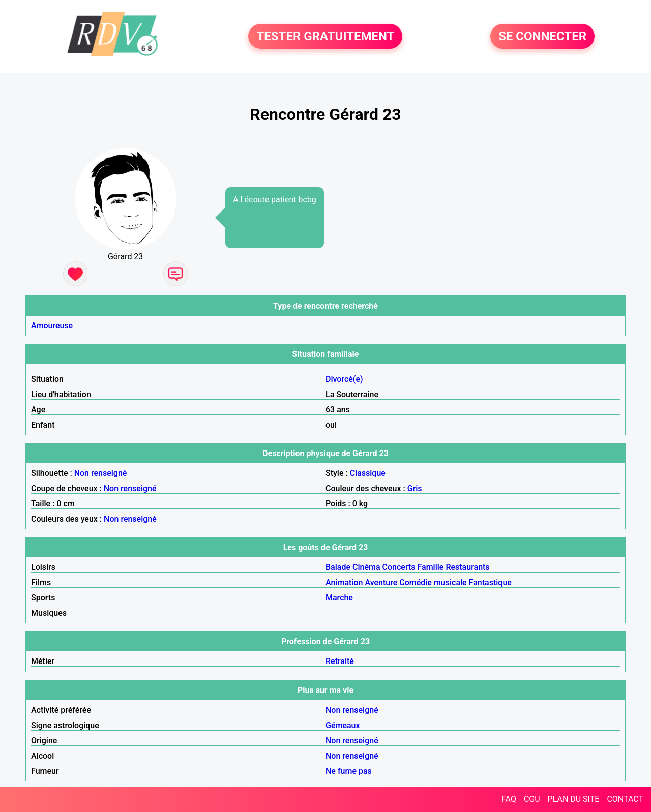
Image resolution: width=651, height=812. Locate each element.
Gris (415, 488)
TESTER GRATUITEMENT (325, 37)
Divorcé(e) (344, 379)
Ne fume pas (349, 771)
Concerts (399, 567)
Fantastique (490, 582)
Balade (338, 567)
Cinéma (366, 567)
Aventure (381, 582)
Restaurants (467, 567)
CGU (532, 799)
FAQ (509, 799)
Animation (344, 582)
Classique (368, 473)
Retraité (340, 661)
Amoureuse (52, 326)
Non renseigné (101, 473)
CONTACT (625, 799)
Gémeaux (343, 725)
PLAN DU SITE (574, 799)
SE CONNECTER (542, 37)
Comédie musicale (433, 582)
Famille (431, 567)
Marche (339, 598)
